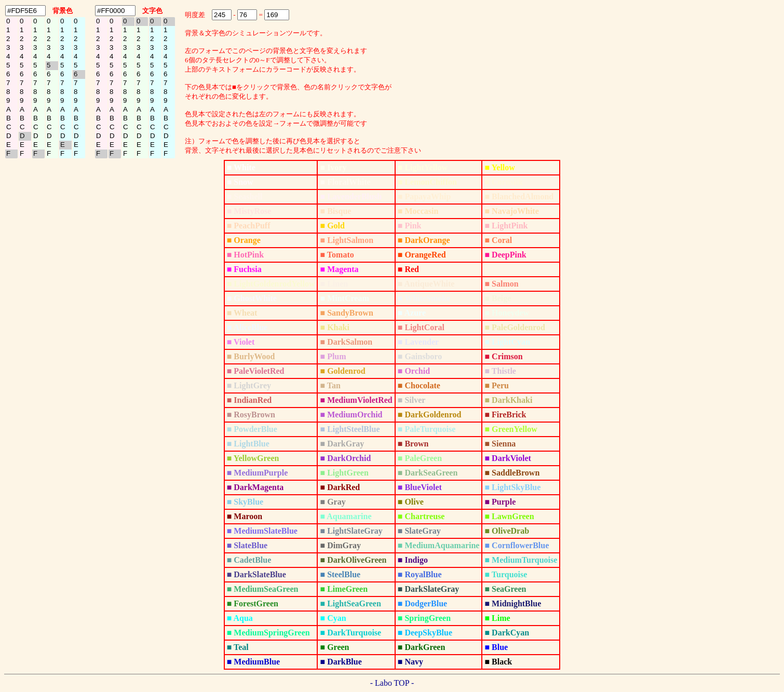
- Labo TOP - (392, 683)
